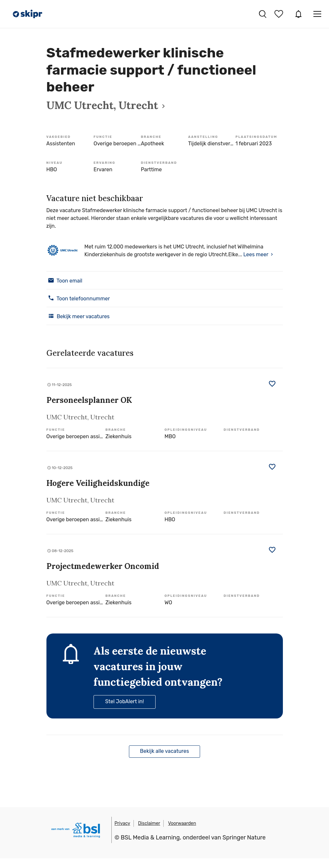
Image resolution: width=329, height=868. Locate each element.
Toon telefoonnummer (78, 298)
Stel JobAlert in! (125, 701)
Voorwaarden (182, 823)
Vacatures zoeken (263, 14)
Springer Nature (244, 838)
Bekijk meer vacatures (78, 316)
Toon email (64, 280)
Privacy (122, 823)
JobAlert (298, 14)
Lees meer (256, 254)
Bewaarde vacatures (280, 14)
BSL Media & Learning (150, 838)
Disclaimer (149, 823)
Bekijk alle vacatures (164, 751)
